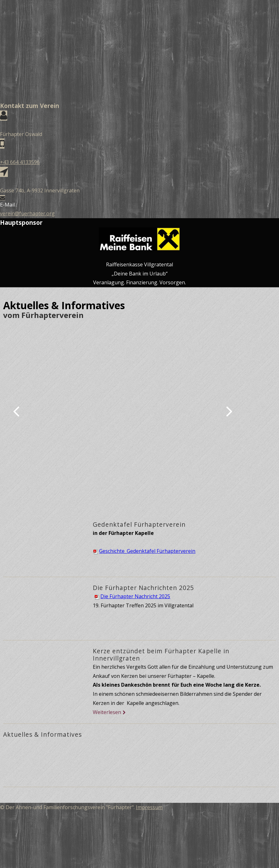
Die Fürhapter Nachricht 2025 (132, 596)
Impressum (149, 807)
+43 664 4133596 (20, 162)
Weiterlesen (107, 712)
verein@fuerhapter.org (27, 213)
